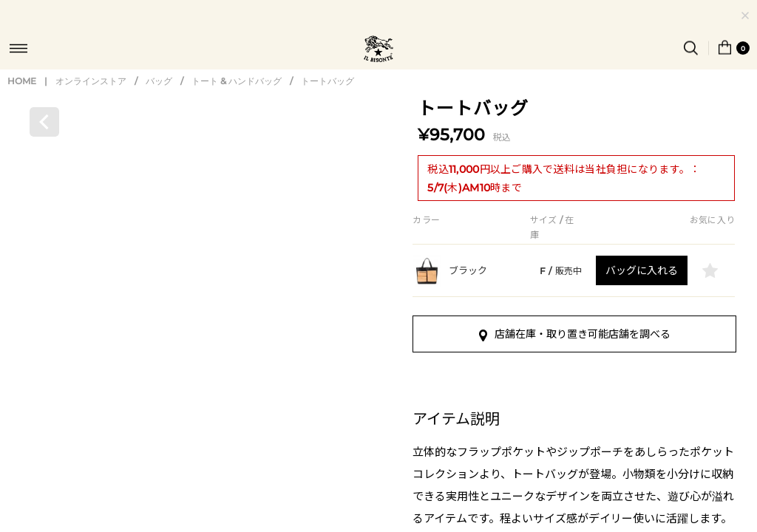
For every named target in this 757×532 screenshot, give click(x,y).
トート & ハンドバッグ (237, 125)
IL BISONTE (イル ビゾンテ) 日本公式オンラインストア (378, 50)
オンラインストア (91, 125)
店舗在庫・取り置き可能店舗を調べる (575, 378)
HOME (22, 125)
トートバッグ (327, 125)
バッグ (159, 125)
